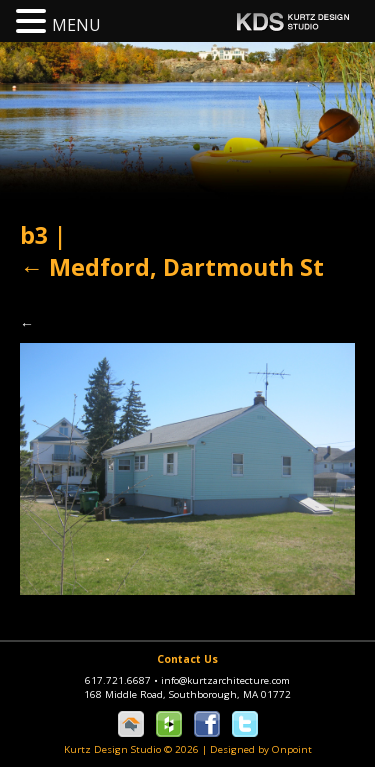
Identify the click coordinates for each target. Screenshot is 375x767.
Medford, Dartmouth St (172, 267)
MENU (76, 25)
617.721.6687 (123, 680)
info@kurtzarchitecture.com (225, 680)
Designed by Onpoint (261, 749)
